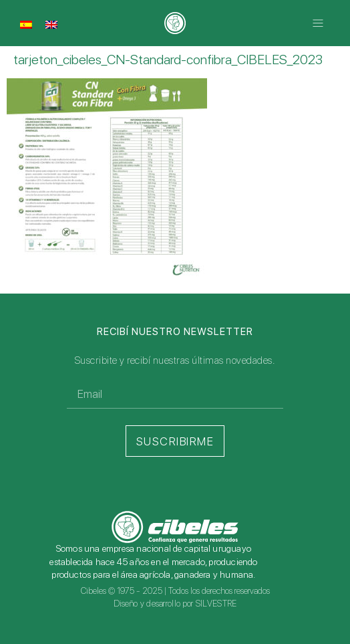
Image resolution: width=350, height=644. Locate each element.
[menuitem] (26, 24)
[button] (318, 23)
